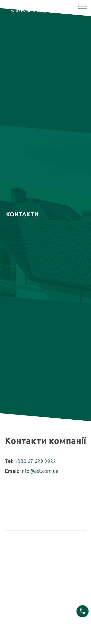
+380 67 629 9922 (35, 446)
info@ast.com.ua (40, 456)
